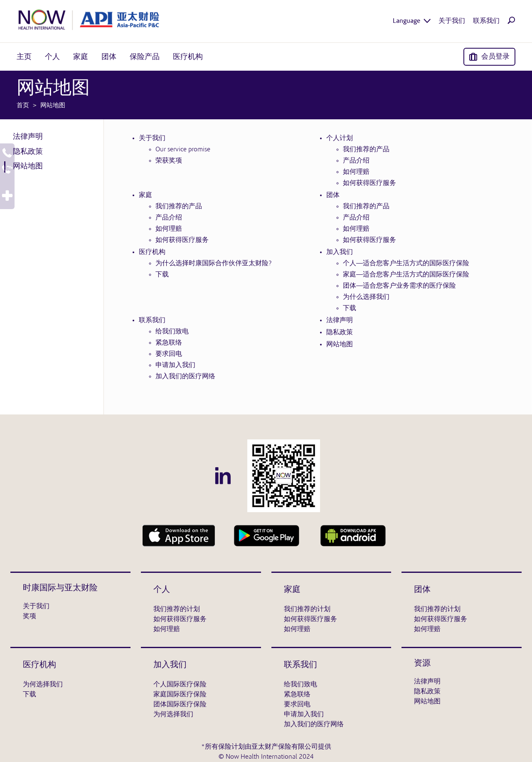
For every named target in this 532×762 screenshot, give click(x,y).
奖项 (30, 617)
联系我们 (152, 321)
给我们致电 (172, 332)
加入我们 (340, 252)
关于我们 (152, 138)
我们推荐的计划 (177, 609)
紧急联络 (169, 343)
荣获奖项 (169, 161)
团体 (333, 195)
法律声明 (28, 137)
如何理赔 (356, 172)
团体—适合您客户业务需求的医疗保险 (399, 286)
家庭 (145, 195)
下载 (162, 275)
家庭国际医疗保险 (180, 695)
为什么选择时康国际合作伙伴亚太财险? (214, 264)
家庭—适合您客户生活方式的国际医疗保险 (406, 275)
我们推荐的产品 (366, 150)
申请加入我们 (175, 365)
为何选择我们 (43, 685)
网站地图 (28, 167)
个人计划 (340, 138)
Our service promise (183, 150)
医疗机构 (152, 252)
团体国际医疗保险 (180, 705)
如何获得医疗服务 (369, 183)
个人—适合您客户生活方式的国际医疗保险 (406, 264)
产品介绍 (356, 161)
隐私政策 (28, 152)
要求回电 (169, 354)
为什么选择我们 (366, 297)
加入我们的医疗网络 (185, 377)
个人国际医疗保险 (180, 685)
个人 (162, 590)
